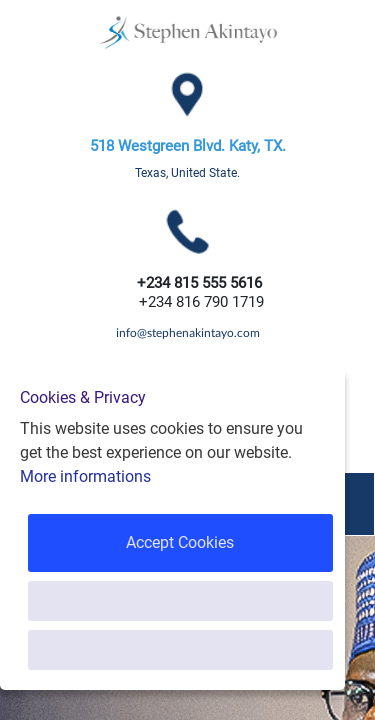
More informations (85, 476)
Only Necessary (180, 649)
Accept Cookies (180, 542)
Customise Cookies (180, 600)
